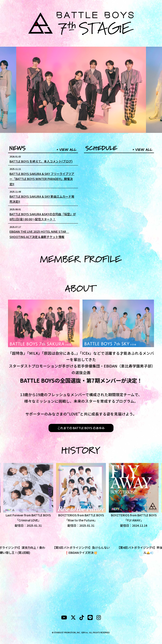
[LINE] (90, 618)
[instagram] (99, 618)
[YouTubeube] (64, 618)
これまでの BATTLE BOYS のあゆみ (81, 428)
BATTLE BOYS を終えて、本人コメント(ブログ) (41, 161)
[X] (73, 618)
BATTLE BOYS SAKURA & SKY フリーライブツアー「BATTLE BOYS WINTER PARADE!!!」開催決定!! (42, 179)
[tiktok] (82, 618)
